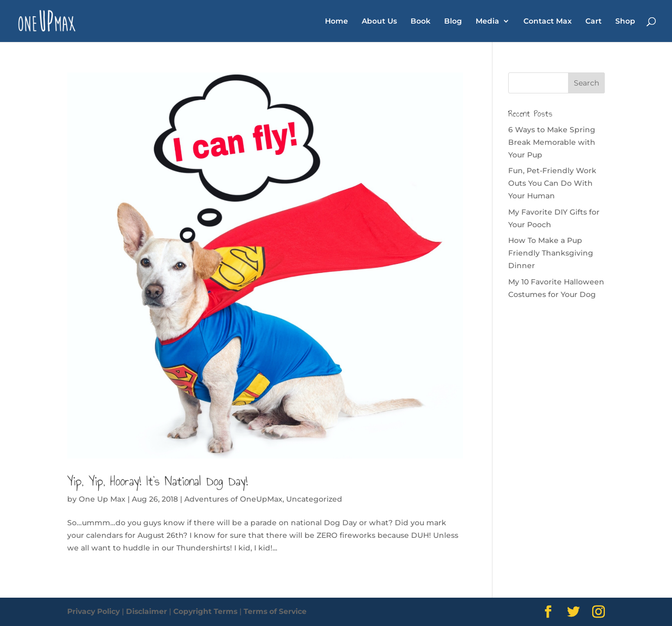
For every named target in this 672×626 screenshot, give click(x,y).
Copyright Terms (205, 611)
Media (487, 22)
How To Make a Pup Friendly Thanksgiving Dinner (551, 253)
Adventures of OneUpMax (233, 499)
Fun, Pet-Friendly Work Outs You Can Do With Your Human (552, 183)
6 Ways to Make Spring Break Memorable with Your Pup (552, 142)
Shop (625, 22)
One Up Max (102, 499)
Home (337, 22)
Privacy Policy (93, 611)
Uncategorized (314, 499)
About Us (379, 22)
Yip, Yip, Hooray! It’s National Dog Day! (157, 481)
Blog (453, 22)
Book (421, 22)
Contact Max (548, 22)
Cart (594, 22)
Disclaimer (146, 611)
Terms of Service (275, 611)
